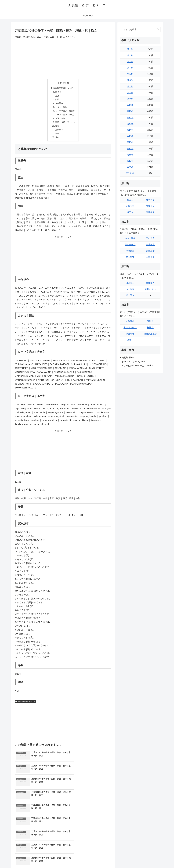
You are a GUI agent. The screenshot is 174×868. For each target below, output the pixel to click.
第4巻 (130, 68)
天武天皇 (150, 245)
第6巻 (130, 80)
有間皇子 (150, 206)
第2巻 (130, 55)
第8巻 (130, 93)
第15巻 (130, 136)
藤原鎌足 (150, 212)
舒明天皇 (150, 200)
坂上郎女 (130, 295)
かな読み (59, 104)
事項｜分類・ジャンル (65, 123)
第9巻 (130, 99)
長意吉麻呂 (130, 245)
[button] (158, 30)
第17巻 (130, 149)
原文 (57, 96)
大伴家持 (130, 321)
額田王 (130, 200)
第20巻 (130, 167)
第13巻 (130, 124)
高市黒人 (150, 238)
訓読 (57, 100)
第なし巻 (130, 173)
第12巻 (130, 118)
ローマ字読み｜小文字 (65, 116)
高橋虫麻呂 (150, 289)
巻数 (57, 135)
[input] (140, 30)
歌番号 (58, 92)
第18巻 (130, 155)
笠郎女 (150, 321)
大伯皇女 (130, 257)
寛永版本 (59, 131)
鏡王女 (130, 212)
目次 (60, 83)
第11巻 (130, 111)
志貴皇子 (150, 257)
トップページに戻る (134, 861)
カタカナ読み (61, 108)
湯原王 (130, 340)
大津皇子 (150, 251)
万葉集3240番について (63, 88)
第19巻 (130, 161)
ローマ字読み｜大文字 (65, 112)
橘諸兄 (150, 328)
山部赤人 (130, 283)
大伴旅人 (150, 283)
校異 (57, 127)
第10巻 (130, 105)
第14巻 (130, 130)
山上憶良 (130, 289)
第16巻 (130, 142)
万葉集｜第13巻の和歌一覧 (25, 703)
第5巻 (130, 74)
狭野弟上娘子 (150, 334)
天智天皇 (130, 206)
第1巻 (130, 49)
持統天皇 (130, 251)
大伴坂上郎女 (130, 328)
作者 (57, 139)
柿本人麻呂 (130, 238)
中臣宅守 (130, 334)
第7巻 (130, 86)
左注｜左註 (60, 120)
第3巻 (130, 62)
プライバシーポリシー (152, 861)
